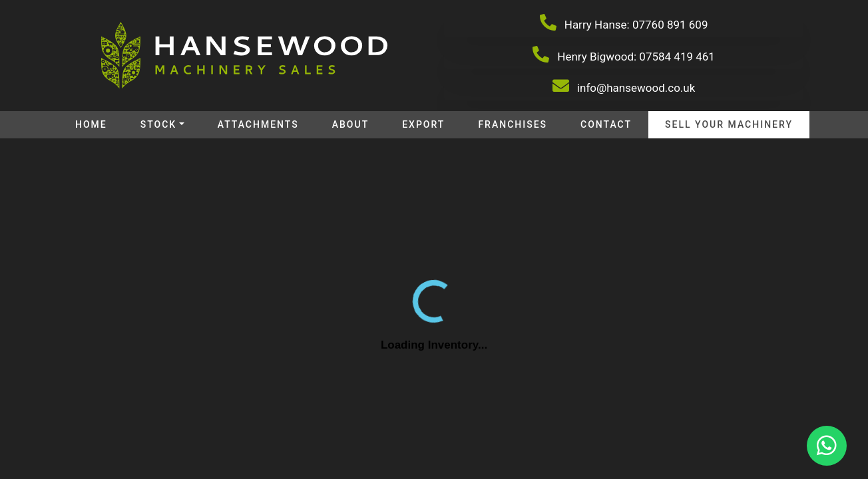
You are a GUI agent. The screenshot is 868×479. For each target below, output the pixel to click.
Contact (606, 124)
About (350, 124)
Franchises (513, 124)
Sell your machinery (729, 124)
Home (91, 124)
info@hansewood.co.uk (624, 86)
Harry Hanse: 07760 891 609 (624, 23)
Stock (158, 124)
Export (423, 124)
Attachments (258, 124)
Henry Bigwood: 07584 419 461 (624, 55)
